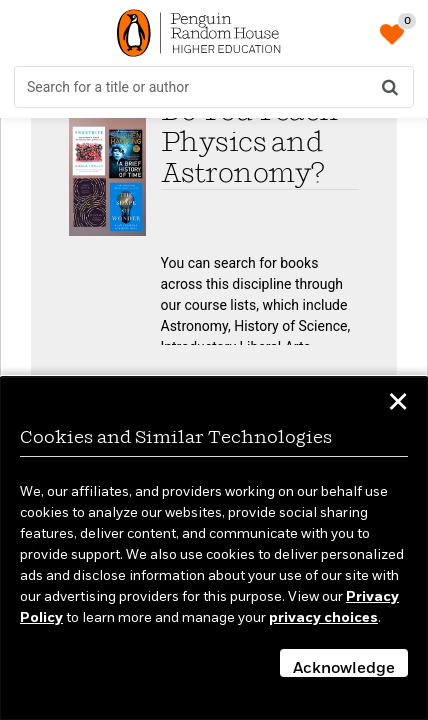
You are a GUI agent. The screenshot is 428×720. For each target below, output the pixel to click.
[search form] (214, 87)
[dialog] (214, 548)
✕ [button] (398, 405)
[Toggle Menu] (30, 33)
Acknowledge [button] (344, 669)
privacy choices (323, 618)
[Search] (390, 87)
